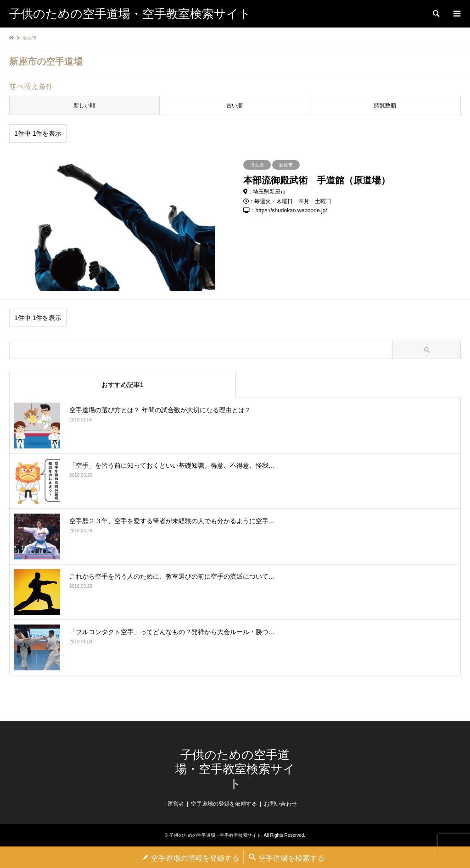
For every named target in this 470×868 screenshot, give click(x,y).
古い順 (235, 105)
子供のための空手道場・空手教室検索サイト (235, 769)
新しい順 (84, 105)
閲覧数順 (385, 105)
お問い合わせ (280, 804)
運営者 (176, 804)
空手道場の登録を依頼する (224, 804)
